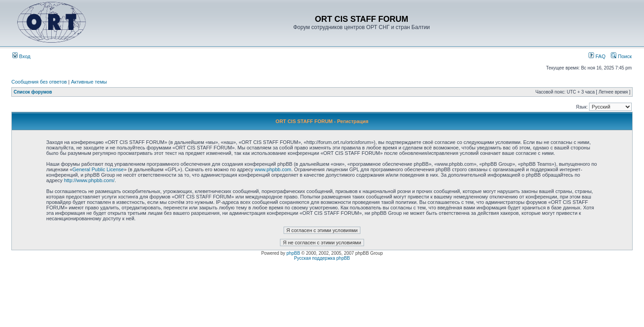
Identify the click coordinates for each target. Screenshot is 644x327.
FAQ (597, 56)
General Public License (98, 169)
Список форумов (33, 92)
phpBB (293, 253)
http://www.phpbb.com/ (89, 180)
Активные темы (89, 82)
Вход (21, 56)
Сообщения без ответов (39, 82)
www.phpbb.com (273, 169)
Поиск (621, 56)
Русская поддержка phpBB (322, 258)
